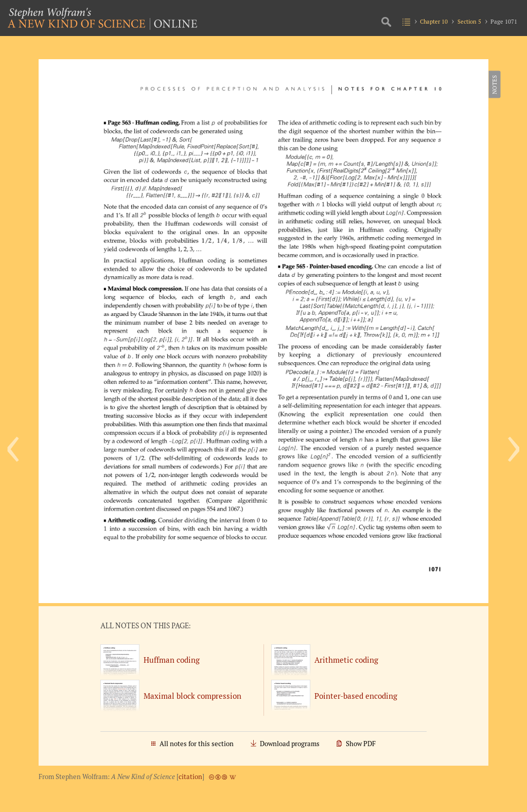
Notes (494, 84)
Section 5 (469, 21)
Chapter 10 (434, 21)
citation (190, 777)
